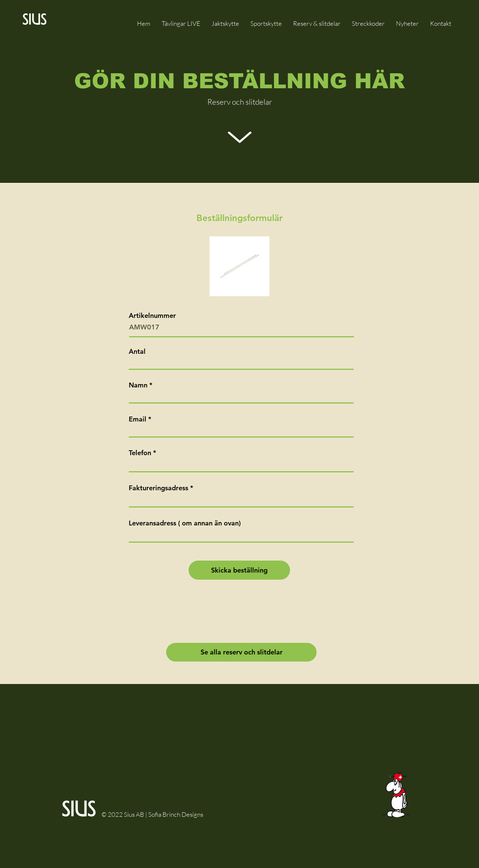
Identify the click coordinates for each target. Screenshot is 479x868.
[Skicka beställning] (239, 570)
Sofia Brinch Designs (176, 814)
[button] (317, 23)
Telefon (140, 453)
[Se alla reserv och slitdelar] (241, 652)
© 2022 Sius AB (123, 814)
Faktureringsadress (158, 488)
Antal (137, 352)
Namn (138, 385)
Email (138, 419)
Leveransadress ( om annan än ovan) (185, 523)
